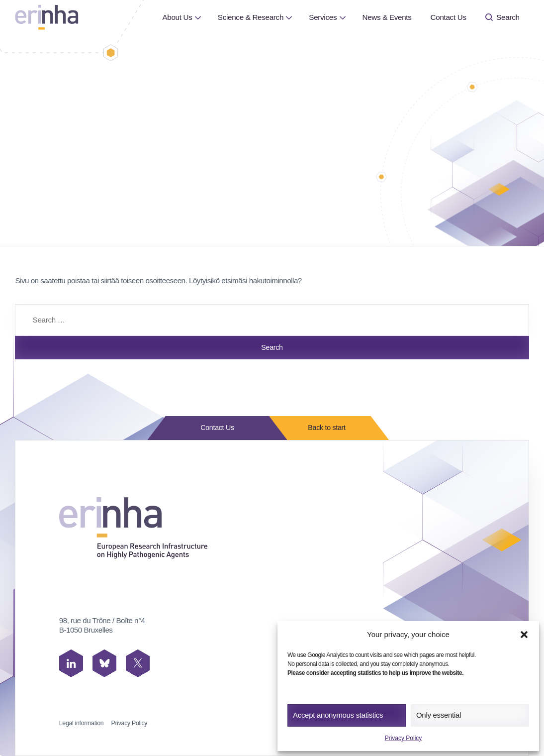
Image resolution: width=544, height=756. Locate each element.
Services (323, 17)
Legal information (82, 723)
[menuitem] (177, 17)
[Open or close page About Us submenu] (198, 17)
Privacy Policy (404, 738)
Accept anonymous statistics (338, 715)
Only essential (439, 715)
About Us (177, 17)
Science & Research (251, 17)
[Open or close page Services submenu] (342, 17)
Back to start (324, 428)
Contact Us (449, 17)
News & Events (387, 17)
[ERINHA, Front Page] (47, 17)
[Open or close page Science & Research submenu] (289, 17)
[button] (524, 635)
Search (502, 17)
